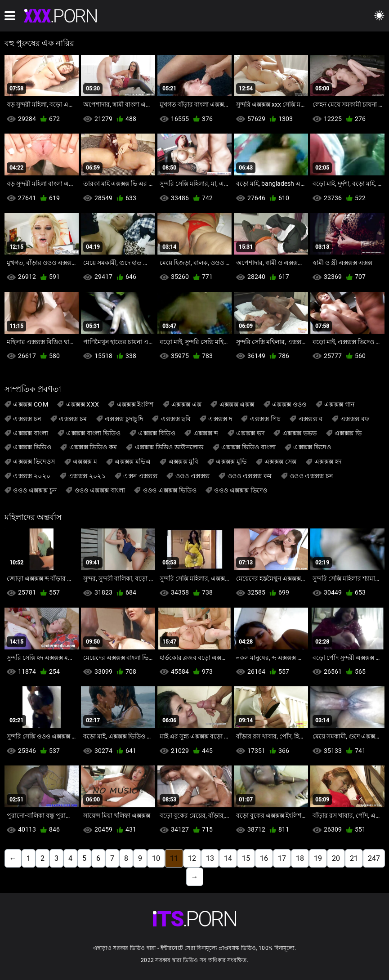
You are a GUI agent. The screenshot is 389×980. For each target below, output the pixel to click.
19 (318, 858)
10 (156, 858)
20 (336, 858)
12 (192, 858)
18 (300, 858)
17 (282, 858)
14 (228, 858)
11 (174, 858)
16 (264, 858)
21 (354, 858)
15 (246, 858)
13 (210, 858)
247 (374, 858)
